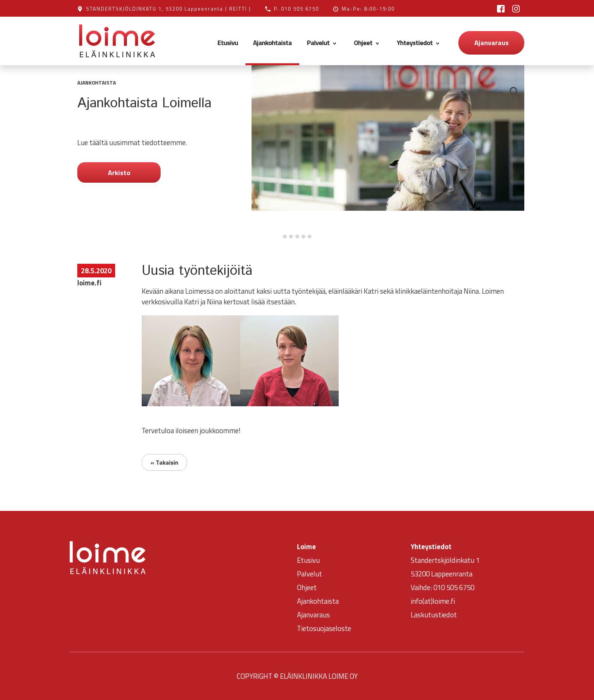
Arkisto (119, 173)
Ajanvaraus (492, 43)
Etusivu (228, 43)
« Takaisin (164, 462)
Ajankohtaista (272, 43)
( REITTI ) (238, 9)
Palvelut (323, 43)
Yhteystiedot (419, 43)
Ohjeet (368, 43)
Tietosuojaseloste (324, 628)
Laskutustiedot (434, 615)
